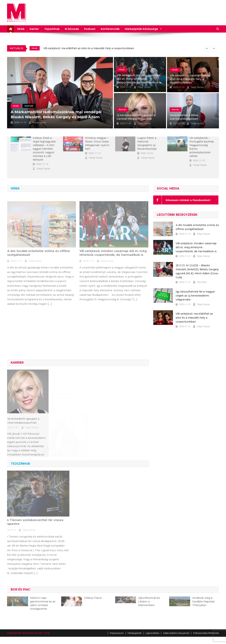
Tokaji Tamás (39, 122)
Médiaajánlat (135, 633)
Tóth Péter (202, 282)
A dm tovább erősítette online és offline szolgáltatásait (197, 227)
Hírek (21, 29)
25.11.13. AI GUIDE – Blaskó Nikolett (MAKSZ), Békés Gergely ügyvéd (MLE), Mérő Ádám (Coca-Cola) (197, 271)
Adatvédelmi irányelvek (176, 633)
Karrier (34, 29)
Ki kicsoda (72, 29)
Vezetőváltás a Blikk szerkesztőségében (184, 117)
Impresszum (117, 633)
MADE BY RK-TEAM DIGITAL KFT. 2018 (28, 633)
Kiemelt (29, 106)
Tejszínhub (52, 29)
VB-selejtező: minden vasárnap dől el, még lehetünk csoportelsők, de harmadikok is (139, 79)
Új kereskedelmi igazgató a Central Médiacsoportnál (136, 117)
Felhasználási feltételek (206, 633)
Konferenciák (110, 29)
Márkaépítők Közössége (141, 29)
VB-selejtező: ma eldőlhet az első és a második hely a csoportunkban (89, 48)
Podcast (90, 29)
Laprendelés (152, 633)
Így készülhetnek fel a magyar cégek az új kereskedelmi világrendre (195, 296)
